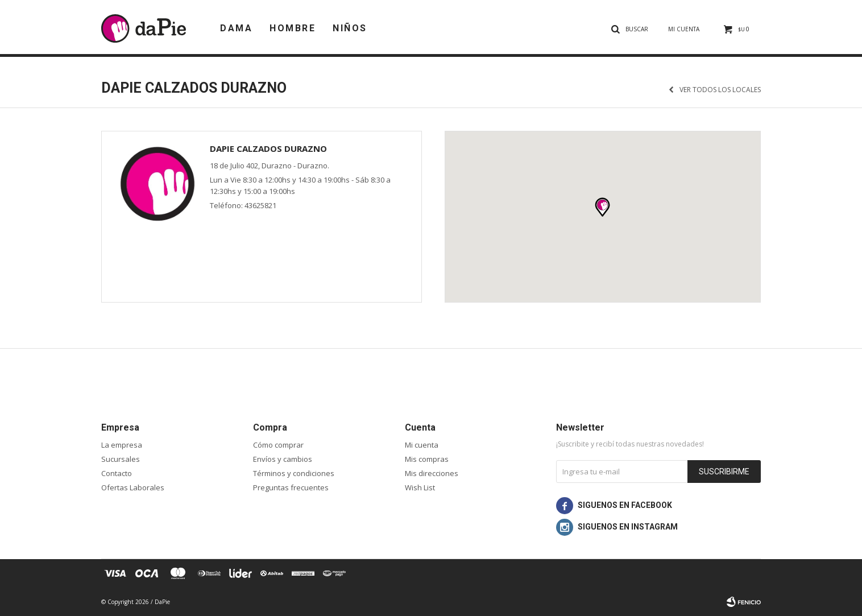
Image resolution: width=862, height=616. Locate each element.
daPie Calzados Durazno (268, 148)
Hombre (293, 28)
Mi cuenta (422, 445)
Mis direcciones (432, 473)
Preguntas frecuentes (291, 487)
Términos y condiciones (294, 473)
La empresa (122, 445)
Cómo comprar (278, 445)
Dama (236, 28)
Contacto (117, 473)
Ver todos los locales (720, 90)
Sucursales (121, 459)
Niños (350, 28)
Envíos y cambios (283, 459)
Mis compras (427, 459)
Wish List (420, 487)
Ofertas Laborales (133, 487)
